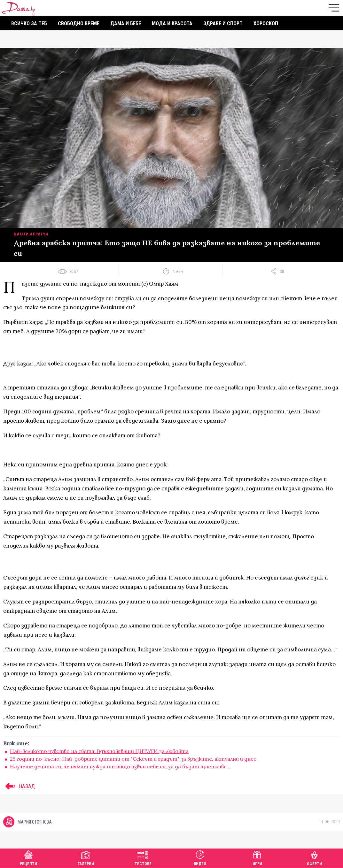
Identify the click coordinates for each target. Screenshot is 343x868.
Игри (257, 857)
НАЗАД (19, 786)
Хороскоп (266, 23)
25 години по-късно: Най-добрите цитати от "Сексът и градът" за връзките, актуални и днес (133, 759)
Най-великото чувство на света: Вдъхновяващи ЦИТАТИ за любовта (99, 751)
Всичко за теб (29, 23)
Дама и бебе (126, 23)
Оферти (314, 857)
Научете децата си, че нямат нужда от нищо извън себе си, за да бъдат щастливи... (120, 766)
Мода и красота (172, 23)
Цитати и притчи (31, 234)
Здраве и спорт (223, 23)
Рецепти (28, 857)
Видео (200, 857)
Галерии (86, 857)
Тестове (143, 857)
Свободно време (79, 23)
